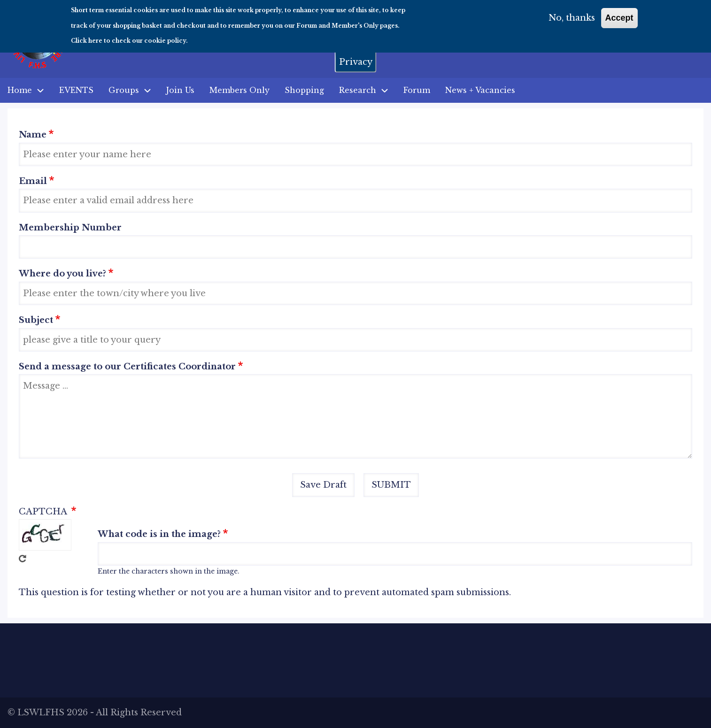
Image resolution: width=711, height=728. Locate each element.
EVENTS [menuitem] (76, 90)
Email (33, 181)
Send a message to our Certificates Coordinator (127, 367)
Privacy (356, 57)
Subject (36, 320)
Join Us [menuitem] (180, 90)
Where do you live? (62, 274)
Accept (619, 14)
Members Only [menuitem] (240, 90)
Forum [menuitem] (417, 90)
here (95, 36)
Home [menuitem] (20, 90)
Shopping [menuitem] (304, 90)
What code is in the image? (159, 534)
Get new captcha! (23, 559)
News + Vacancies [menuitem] (480, 90)
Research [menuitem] (367, 90)
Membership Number (70, 228)
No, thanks (572, 14)
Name (33, 135)
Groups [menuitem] (124, 90)
